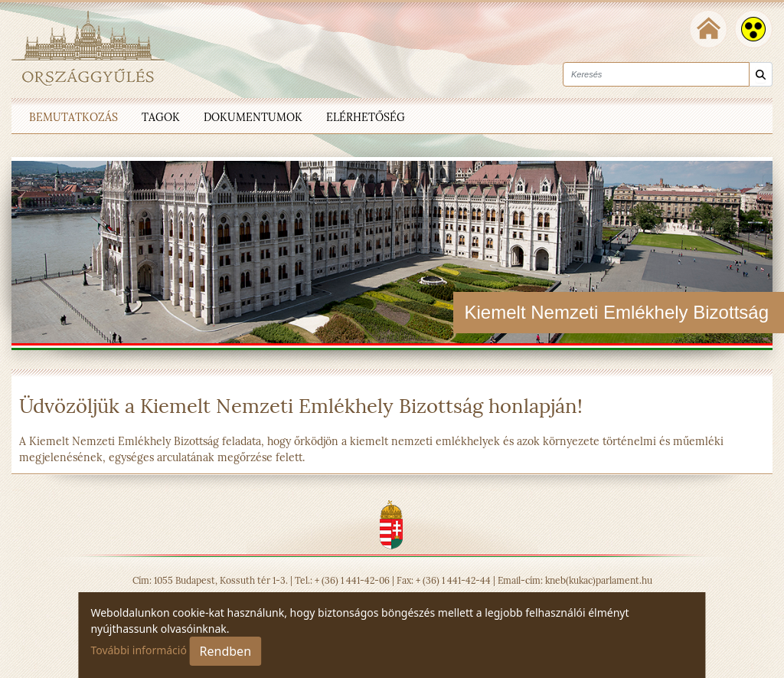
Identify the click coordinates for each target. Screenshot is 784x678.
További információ (139, 650)
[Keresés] (761, 75)
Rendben (225, 651)
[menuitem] (73, 116)
